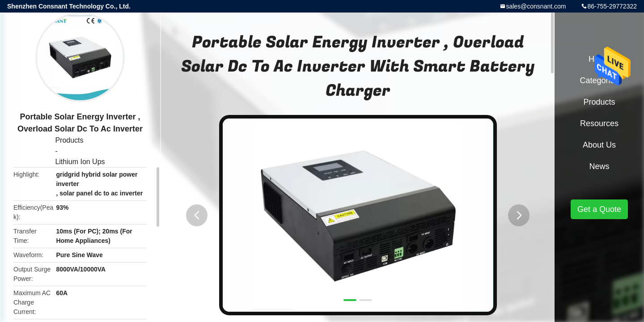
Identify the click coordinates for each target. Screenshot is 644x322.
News (599, 166)
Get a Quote (599, 209)
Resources (599, 123)
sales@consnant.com (536, 6)
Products (69, 140)
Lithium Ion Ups (80, 162)
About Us (599, 145)
